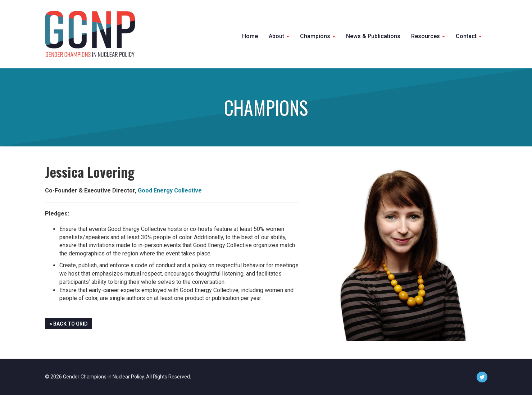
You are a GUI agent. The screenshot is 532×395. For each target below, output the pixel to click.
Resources (428, 36)
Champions (318, 36)
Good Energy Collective (170, 190)
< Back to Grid (69, 324)
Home (250, 36)
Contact (469, 36)
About (279, 36)
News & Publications (373, 36)
